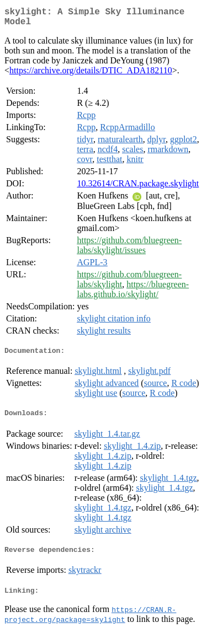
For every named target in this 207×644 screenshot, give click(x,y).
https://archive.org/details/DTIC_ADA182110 (91, 75)
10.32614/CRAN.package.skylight (138, 188)
